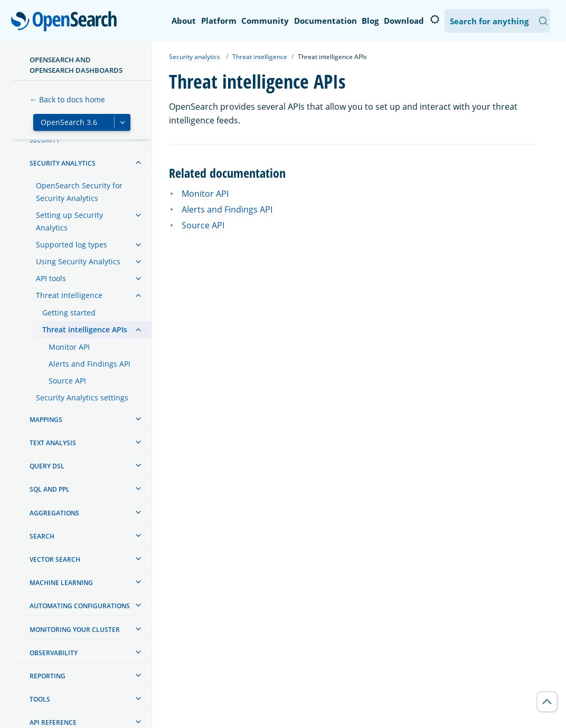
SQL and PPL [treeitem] (50, 489)
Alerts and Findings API (227, 209)
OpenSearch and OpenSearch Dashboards (76, 65)
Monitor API (205, 194)
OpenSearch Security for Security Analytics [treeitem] (79, 192)
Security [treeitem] (45, 140)
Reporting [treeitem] (48, 676)
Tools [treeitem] (40, 699)
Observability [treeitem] (54, 653)
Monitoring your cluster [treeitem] (75, 630)
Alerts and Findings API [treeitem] (89, 364)
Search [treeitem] (42, 536)
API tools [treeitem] (51, 278)
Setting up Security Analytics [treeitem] (69, 221)
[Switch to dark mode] (435, 20)
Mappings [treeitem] (46, 420)
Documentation (326, 21)
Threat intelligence (260, 57)
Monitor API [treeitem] (69, 347)
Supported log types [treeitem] (72, 245)
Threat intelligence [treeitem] (69, 295)
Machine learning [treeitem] (61, 583)
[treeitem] (138, 162)
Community (265, 21)
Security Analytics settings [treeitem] (82, 397)
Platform (219, 21)
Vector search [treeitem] (55, 559)
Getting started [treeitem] (69, 313)
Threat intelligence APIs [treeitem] (85, 329)
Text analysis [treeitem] (53, 443)
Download (404, 21)
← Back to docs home (67, 99)
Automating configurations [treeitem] (80, 606)
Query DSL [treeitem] (47, 466)
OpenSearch (67, 22)
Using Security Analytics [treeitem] (78, 261)
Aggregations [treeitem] (54, 513)
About (184, 21)
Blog (370, 21)
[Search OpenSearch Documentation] (497, 21)
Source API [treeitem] (67, 381)
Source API (203, 225)
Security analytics (195, 57)
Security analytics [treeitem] (63, 163)
